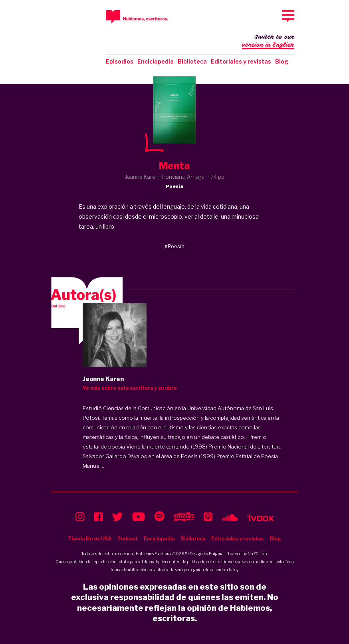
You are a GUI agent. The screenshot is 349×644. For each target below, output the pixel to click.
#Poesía (174, 246)
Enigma (216, 554)
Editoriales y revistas (241, 61)
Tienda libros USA (90, 539)
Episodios (120, 61)
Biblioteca (192, 61)
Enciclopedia (156, 61)
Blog (282, 61)
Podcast (128, 539)
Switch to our (268, 42)
